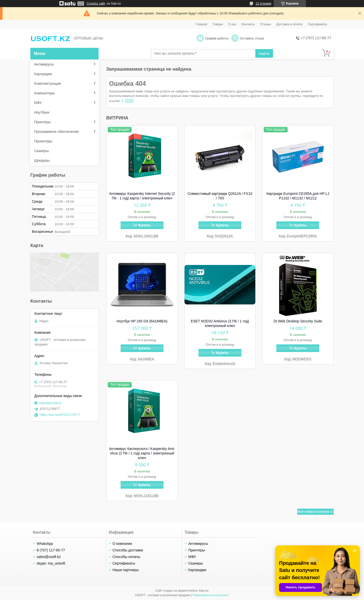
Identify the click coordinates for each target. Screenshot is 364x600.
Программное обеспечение (56, 132)
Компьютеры (45, 93)
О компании (122, 544)
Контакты (248, 24)
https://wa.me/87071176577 (60, 415)
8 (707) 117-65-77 (51, 550)
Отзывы (265, 24)
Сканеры (41, 151)
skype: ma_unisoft (51, 563)
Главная (201, 24)
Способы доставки (128, 550)
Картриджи (43, 74)
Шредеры (42, 160)
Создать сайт (96, 4)
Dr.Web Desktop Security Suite (298, 321)
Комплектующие (48, 84)
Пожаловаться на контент (211, 595)
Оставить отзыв (252, 38)
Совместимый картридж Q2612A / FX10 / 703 (220, 196)
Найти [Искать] (264, 54)
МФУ (38, 103)
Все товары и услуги (314, 512)
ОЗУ (129, 101)
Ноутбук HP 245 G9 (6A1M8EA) (142, 321)
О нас (232, 24)
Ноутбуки (42, 112)
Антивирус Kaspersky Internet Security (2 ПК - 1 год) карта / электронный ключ (142, 196)
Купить (144, 225)
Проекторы (43, 141)
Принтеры (42, 122)
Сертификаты (318, 24)
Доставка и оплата (289, 24)
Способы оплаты (126, 557)
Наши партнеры (126, 570)
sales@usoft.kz (50, 403)
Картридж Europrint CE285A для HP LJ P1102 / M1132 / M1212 (298, 196)
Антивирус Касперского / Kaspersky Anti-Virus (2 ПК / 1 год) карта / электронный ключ (142, 453)
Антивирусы (44, 64)
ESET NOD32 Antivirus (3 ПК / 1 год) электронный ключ (220, 323)
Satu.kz (203, 591)
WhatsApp (45, 544)
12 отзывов (263, 4)
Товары (218, 24)
